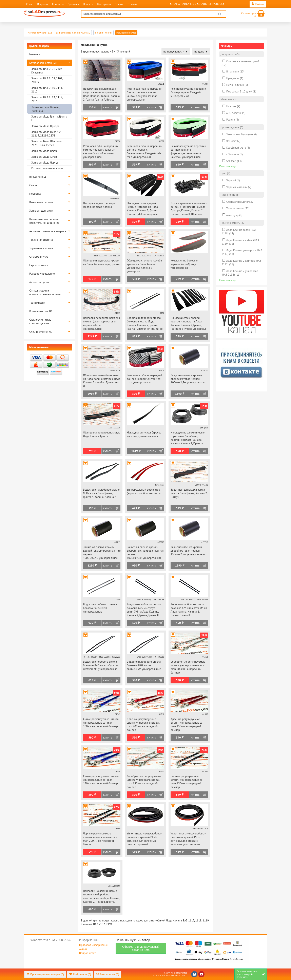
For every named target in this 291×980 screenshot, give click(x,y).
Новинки (35, 54)
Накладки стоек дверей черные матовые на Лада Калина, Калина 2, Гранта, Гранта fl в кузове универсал (188, 323)
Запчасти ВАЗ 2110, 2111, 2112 (47, 90)
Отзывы (132, 4)
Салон (33, 185)
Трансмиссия (37, 303)
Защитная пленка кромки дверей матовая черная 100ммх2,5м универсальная (188, 379)
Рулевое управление (42, 274)
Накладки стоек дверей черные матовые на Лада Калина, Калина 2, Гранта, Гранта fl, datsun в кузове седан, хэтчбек (142, 209)
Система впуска (39, 257)
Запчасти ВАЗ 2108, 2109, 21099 (47, 80)
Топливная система (41, 240)
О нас (30, 4)
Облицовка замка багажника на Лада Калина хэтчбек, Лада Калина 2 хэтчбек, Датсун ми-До (102, 381)
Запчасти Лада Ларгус (45, 163)
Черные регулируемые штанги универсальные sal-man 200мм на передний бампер (100, 839)
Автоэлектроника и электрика (48, 231)
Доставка (73, 4)
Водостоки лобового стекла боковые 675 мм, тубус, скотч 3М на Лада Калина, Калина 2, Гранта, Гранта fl (144, 610)
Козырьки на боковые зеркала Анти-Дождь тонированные (184, 264)
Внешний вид (38, 177)
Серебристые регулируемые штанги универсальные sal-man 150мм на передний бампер (144, 782)
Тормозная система (41, 248)
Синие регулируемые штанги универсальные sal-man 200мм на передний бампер (101, 723)
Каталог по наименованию (48, 168)
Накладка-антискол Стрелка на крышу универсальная (144, 434)
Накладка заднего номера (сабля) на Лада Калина (99, 205)
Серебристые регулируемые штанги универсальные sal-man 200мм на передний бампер (188, 667)
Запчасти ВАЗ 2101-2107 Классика (47, 71)
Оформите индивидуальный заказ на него (141, 948)
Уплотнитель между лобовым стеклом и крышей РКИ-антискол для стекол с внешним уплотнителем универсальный (188, 839)
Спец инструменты (41, 332)
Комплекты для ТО (41, 311)
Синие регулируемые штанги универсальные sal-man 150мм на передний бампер (101, 780)
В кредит (43, 4)
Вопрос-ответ (87, 953)
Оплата (119, 4)
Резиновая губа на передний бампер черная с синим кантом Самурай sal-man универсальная (145, 94)
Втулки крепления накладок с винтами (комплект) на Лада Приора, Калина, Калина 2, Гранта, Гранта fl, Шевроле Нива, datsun (189, 209)
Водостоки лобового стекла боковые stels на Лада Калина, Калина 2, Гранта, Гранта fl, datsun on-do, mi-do (145, 323)
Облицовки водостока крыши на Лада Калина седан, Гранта (101, 262)
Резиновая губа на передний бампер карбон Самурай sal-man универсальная (145, 379)
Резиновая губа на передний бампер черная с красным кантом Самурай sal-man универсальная (101, 151)
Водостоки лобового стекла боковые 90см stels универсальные (100, 608)
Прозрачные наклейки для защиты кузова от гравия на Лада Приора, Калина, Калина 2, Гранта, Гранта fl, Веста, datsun (101, 94)
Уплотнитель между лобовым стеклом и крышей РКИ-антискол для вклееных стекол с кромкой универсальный (145, 839)
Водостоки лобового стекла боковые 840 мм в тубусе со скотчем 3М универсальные (100, 665)
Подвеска (35, 194)
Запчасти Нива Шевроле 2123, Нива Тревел (46, 143)
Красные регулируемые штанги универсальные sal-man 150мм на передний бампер (187, 724)
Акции (83, 949)
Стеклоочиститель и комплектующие (41, 321)
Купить (108, 107)
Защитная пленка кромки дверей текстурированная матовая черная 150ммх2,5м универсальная (102, 552)
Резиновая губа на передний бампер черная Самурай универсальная (188, 92)
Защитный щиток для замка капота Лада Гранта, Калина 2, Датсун (189, 493)
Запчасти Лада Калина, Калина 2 (46, 109)
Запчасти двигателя (41, 211)
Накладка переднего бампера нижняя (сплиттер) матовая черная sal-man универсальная (101, 323)
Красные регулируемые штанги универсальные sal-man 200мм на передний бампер (144, 724)
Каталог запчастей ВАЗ (43, 63)
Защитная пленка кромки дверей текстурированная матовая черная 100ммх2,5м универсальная (146, 552)
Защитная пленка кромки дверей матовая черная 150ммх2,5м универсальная (188, 551)
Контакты (58, 4)
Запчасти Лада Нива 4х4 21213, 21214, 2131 (46, 134)
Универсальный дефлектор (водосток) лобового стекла (144, 491)
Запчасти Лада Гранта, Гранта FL (49, 118)
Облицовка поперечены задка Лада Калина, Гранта (102, 434)
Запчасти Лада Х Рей (44, 157)
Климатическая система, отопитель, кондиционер (44, 221)
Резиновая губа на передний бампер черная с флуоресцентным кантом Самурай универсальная (188, 151)
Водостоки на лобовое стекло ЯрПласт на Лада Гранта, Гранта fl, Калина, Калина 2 (101, 493)
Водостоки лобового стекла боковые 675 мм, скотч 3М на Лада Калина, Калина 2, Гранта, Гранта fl (189, 610)
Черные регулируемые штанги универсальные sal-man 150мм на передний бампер (187, 782)
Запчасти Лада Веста (44, 151)
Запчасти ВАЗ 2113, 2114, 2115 (47, 99)
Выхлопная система (41, 202)
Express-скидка (39, 265)
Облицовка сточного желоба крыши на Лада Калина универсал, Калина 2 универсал (144, 266)
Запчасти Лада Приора (45, 126)
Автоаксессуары (39, 282)
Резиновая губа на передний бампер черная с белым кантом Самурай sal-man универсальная (145, 151)
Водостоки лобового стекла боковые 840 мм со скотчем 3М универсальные (144, 665)
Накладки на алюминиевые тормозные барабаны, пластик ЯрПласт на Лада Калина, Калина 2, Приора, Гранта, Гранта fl (188, 438)
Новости (88, 4)
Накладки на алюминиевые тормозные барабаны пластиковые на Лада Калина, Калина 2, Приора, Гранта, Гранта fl (101, 897)
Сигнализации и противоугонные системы (45, 292)
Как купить (104, 4)
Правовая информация (93, 945)
